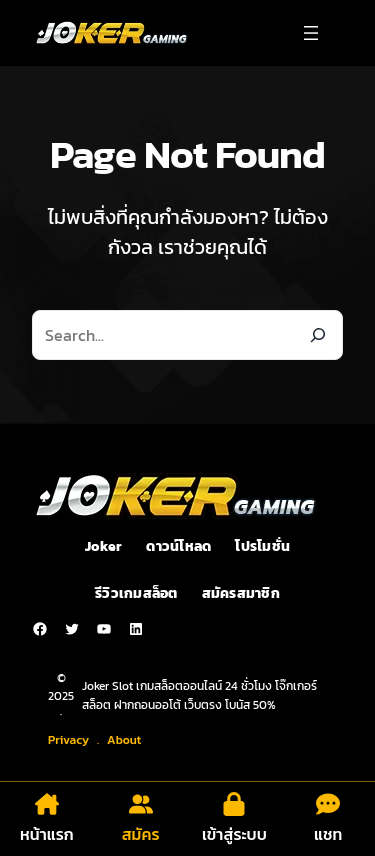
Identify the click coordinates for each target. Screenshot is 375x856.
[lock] (234, 804)
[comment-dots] (328, 804)
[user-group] (141, 804)
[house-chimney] (47, 804)
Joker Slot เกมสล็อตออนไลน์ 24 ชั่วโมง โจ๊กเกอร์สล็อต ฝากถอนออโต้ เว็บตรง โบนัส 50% (199, 695)
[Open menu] (311, 33)
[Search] (318, 335)
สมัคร (141, 834)
